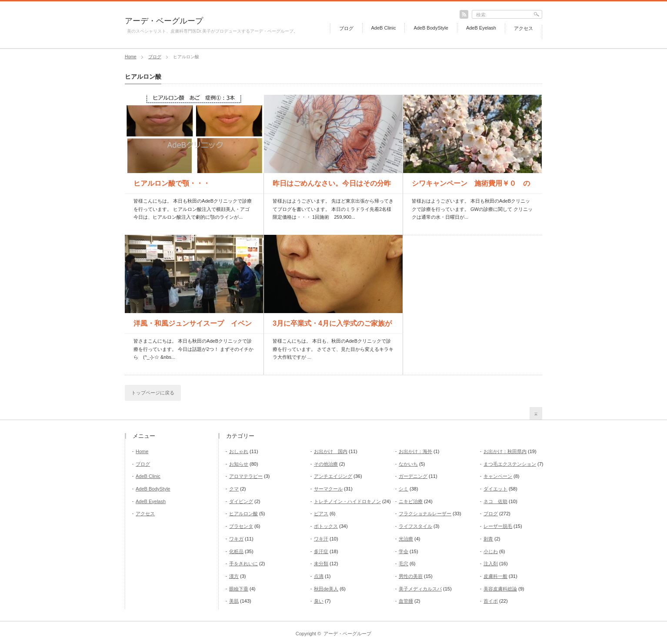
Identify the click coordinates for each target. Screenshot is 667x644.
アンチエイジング (333, 476)
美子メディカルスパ (420, 589)
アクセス (524, 28)
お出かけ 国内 (331, 451)
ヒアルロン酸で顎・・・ (172, 183)
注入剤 (491, 564)
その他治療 (326, 464)
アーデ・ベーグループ (164, 21)
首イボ (491, 601)
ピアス (321, 514)
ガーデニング (413, 476)
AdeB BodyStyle (431, 28)
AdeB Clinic (384, 28)
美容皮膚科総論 (500, 589)
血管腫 (406, 601)
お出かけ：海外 (415, 451)
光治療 (406, 539)
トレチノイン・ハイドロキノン (347, 501)
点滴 (319, 576)
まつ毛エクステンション (510, 464)
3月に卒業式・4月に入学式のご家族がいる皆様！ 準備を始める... (332, 327)
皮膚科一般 (495, 576)
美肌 (234, 601)
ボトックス (326, 526)
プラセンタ (241, 526)
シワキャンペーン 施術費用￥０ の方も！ (471, 187)
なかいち (408, 464)
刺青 (488, 539)
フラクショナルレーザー (425, 514)
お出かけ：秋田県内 (505, 451)
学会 (404, 551)
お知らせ (239, 464)
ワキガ (236, 539)
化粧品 (236, 551)
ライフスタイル (415, 526)
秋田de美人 (326, 589)
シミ (404, 489)
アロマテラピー (246, 476)
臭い (319, 601)
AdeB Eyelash (481, 28)
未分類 (321, 564)
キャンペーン (498, 476)
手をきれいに (243, 564)
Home (131, 57)
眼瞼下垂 (239, 589)
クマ (234, 489)
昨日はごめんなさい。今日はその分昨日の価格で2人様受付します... (332, 187)
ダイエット (495, 489)
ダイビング (241, 501)
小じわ (491, 551)
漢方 (234, 576)
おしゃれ (239, 451)
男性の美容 (411, 576)
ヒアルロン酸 (243, 514)
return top (536, 413)
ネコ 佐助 (495, 501)
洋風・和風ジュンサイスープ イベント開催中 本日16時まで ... (193, 327)
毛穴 (404, 564)
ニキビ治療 (411, 501)
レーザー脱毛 (498, 526)
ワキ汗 (321, 539)
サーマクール (328, 489)
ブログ (346, 28)
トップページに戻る (153, 393)
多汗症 (321, 551)
